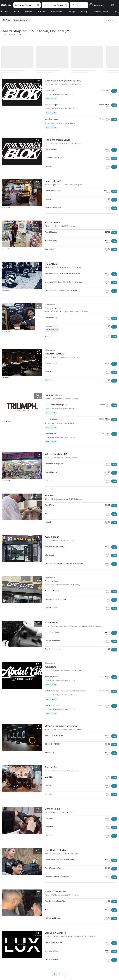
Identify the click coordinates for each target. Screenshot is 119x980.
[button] (27, 5)
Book (114, 91)
